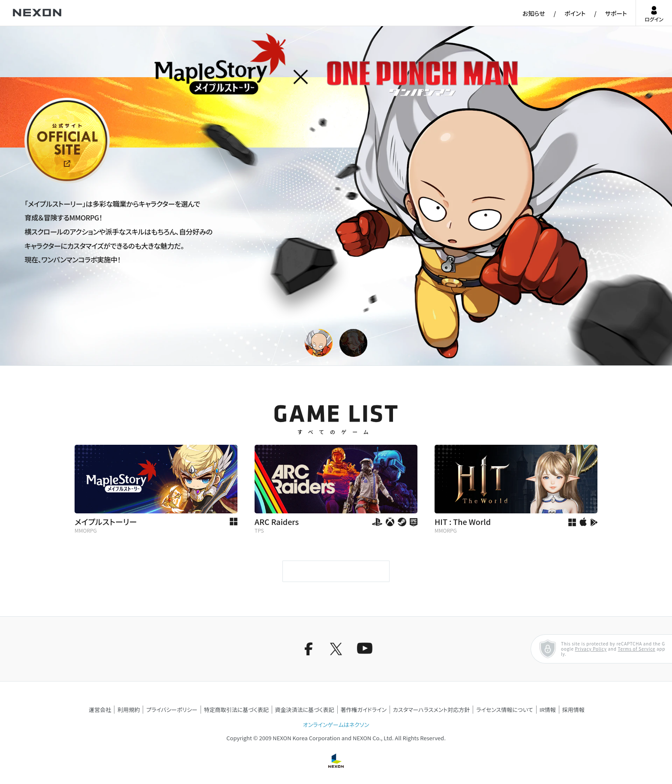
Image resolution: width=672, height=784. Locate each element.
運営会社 (100, 710)
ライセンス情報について (505, 710)
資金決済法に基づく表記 (305, 710)
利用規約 (129, 710)
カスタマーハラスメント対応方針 (431, 710)
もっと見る (336, 571)
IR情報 (548, 710)
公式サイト (40, 183)
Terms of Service (636, 649)
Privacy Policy (591, 649)
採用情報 (573, 710)
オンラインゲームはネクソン (336, 725)
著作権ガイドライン (364, 710)
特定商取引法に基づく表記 (236, 710)
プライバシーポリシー (172, 710)
